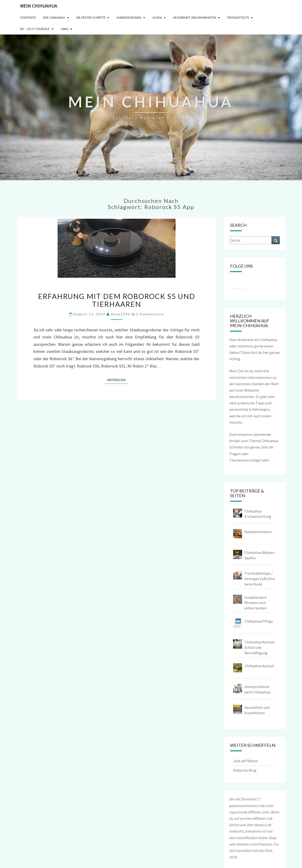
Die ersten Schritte (91, 17)
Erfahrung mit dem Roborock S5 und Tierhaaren (117, 300)
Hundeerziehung (129, 17)
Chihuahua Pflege (259, 621)
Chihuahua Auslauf (259, 666)
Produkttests (238, 17)
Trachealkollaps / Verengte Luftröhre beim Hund (260, 579)
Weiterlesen (118, 380)
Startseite (28, 17)
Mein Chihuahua (39, 6)
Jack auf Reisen (245, 761)
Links (65, 29)
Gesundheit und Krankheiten (195, 17)
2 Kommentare (150, 314)
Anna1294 (120, 314)
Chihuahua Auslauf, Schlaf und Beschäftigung (260, 647)
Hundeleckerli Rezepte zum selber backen (256, 603)
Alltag (157, 17)
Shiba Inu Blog (245, 770)
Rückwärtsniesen (258, 532)
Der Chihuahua (54, 17)
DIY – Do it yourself (35, 29)
